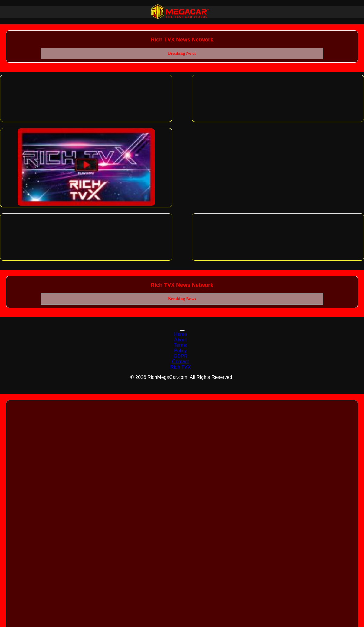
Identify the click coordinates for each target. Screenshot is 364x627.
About (181, 340)
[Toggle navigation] (182, 330)
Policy (180, 351)
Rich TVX (180, 367)
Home (180, 334)
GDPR (180, 356)
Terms (181, 345)
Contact (180, 361)
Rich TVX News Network (182, 40)
